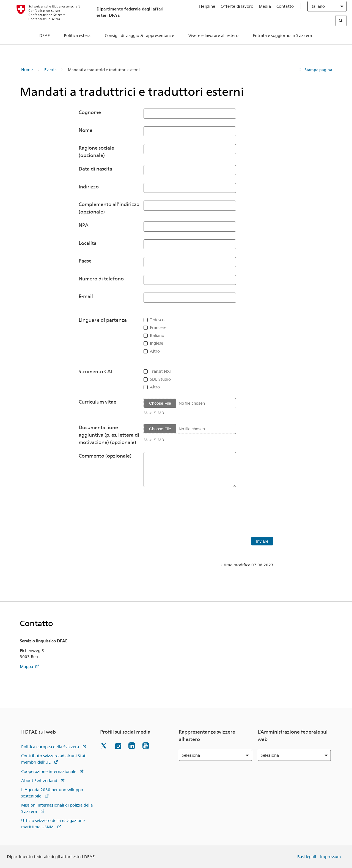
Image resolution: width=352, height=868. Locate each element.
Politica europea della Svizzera (50, 747)
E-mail (86, 296)
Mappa (26, 667)
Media (265, 11)
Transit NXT (161, 371)
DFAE (45, 47)
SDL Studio (160, 379)
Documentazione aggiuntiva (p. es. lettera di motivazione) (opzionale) (109, 435)
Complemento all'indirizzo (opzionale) (109, 208)
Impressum (331, 857)
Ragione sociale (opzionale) (96, 152)
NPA (84, 225)
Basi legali (307, 857)
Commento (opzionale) (105, 456)
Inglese (156, 343)
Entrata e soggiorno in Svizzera (282, 47)
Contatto (285, 11)
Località (88, 243)
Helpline (207, 11)
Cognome (90, 112)
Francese (158, 328)
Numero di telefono (101, 279)
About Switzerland (39, 781)
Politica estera (77, 47)
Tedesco (157, 320)
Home (27, 70)
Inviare (262, 541)
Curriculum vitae (97, 402)
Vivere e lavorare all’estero (213, 47)
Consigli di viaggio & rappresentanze (139, 47)
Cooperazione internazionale (49, 772)
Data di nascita (95, 169)
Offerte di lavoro (237, 11)
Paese (85, 261)
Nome (86, 130)
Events (50, 70)
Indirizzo (89, 187)
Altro (155, 351)
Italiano (157, 336)
